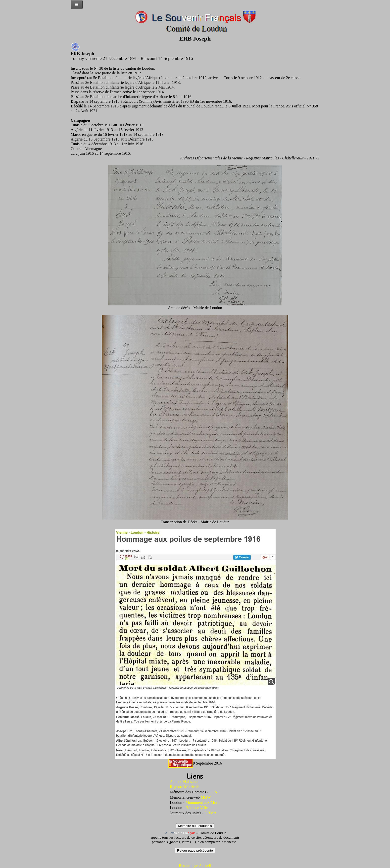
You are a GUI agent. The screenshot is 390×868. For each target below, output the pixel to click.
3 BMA (210, 813)
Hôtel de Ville (197, 808)
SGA (213, 792)
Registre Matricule (185, 787)
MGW (206, 797)
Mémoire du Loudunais (195, 826)
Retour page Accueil (195, 866)
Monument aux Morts (203, 802)
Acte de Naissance (185, 782)
